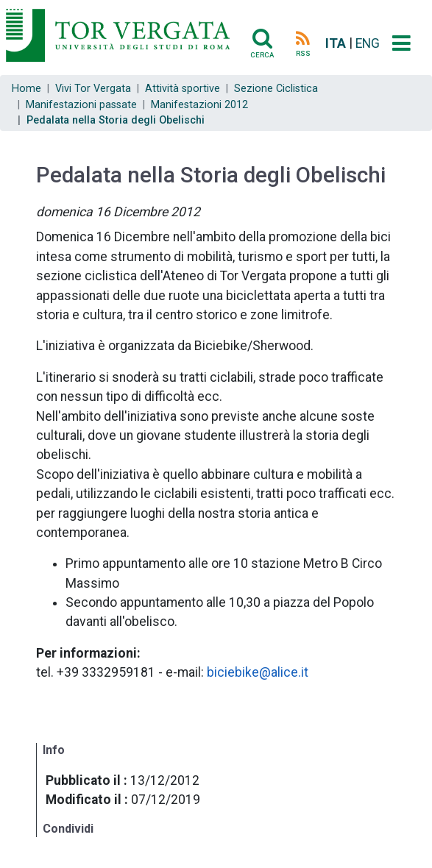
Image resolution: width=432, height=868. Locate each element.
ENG (368, 43)
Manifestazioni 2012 (199, 105)
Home (26, 89)
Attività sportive (183, 89)
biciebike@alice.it (258, 672)
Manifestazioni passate (81, 105)
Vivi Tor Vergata (93, 89)
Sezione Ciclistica (276, 89)
